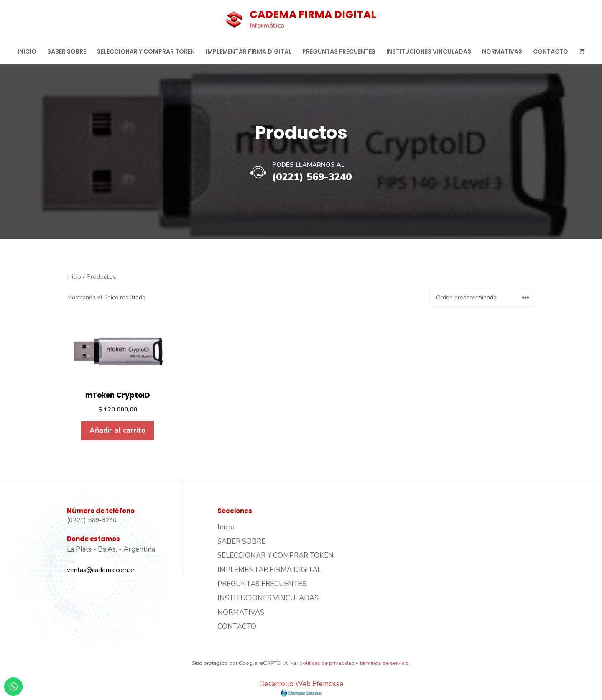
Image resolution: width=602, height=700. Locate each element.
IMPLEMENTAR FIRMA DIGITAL (249, 51)
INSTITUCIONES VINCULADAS (429, 51)
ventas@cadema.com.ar (101, 570)
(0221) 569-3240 (312, 177)
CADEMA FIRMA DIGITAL (313, 14)
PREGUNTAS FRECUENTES (339, 51)
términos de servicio (384, 663)
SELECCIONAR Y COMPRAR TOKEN (146, 51)
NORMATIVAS (502, 51)
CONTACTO (551, 51)
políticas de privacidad (327, 663)
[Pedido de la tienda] (483, 298)
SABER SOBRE (67, 51)
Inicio (27, 51)
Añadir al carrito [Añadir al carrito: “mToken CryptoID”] (117, 430)
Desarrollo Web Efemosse (301, 688)
